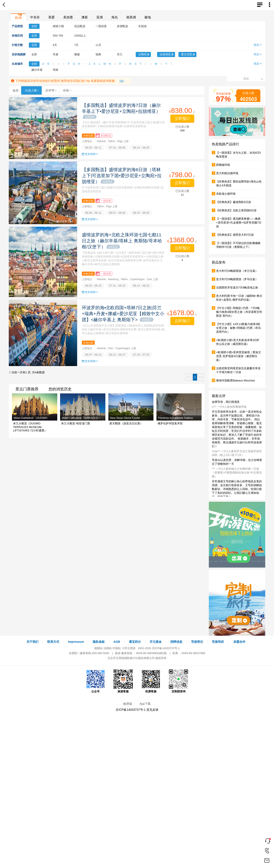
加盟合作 (239, 642)
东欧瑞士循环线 (226, 194)
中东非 (35, 17)
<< (189, 377)
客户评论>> (32, 156)
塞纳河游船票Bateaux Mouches (236, 380)
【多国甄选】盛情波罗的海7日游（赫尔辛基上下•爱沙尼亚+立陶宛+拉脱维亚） (121, 111)
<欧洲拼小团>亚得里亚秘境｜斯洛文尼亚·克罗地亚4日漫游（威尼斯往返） (239, 356)
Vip (121, 81)
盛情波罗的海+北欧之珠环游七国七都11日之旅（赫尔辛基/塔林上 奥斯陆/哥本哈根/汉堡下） (122, 241)
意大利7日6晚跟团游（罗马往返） (237, 279)
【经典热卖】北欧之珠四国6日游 (236, 210)
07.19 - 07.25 (141, 355)
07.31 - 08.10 (117, 286)
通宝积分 (135, 642)
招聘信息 (176, 642)
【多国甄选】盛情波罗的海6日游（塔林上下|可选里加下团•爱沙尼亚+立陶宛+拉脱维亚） (122, 176)
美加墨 (68, 17)
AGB (117, 642)
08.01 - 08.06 (117, 213)
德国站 (98, 648)
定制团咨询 (178, 681)
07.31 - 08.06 (117, 148)
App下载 (145, 704)
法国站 (108, 648)
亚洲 (100, 17)
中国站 (117, 648)
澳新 (85, 17)
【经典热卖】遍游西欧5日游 (233, 202)
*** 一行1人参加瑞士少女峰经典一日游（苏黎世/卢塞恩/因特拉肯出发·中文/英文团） (237, 473)
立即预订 (182, 119)
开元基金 (156, 642)
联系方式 (53, 642)
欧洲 (18, 18)
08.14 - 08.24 (141, 286)
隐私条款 (99, 642)
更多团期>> (91, 154)
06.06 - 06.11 (93, 213)
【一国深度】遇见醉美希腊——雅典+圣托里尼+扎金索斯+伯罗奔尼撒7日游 (239, 223)
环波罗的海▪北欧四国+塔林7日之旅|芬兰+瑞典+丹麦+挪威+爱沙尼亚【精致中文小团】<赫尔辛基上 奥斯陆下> (123, 314)
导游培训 (218, 642)
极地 (148, 17)
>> (200, 377)
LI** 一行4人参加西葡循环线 (229, 407)
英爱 (52, 17)
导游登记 (197, 642)
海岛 (115, 17)
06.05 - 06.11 (93, 148)
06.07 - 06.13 (93, 355)
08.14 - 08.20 (141, 148)
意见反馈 (152, 710)
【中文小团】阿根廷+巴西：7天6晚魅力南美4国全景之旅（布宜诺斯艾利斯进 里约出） (239, 312)
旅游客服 (123, 681)
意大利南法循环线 (227, 173)
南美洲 (131, 17)
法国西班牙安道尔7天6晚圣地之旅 (237, 288)
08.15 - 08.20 (141, 213)
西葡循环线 (223, 165)
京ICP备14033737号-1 (166, 648)
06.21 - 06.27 (117, 355)
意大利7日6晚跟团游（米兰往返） (237, 271)
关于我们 (32, 642)
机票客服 (151, 681)
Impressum (76, 642)
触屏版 (128, 704)
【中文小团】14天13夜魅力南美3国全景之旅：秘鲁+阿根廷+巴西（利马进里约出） (239, 328)
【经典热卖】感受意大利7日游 (235, 235)
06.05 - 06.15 (93, 286)
